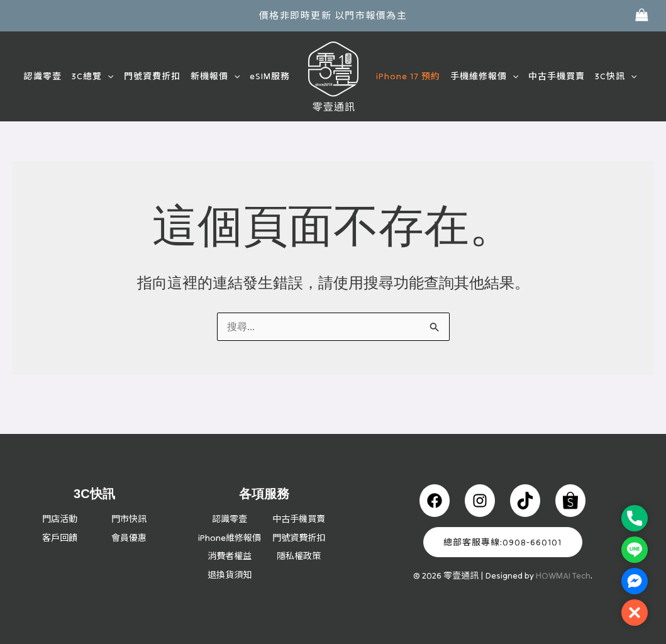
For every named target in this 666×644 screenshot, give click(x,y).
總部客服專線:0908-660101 (502, 523)
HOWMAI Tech (563, 557)
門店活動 (60, 499)
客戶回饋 (60, 518)
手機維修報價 (482, 76)
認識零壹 (49, 76)
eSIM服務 (271, 76)
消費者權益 (230, 555)
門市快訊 (129, 499)
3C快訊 (611, 76)
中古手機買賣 (553, 76)
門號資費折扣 (155, 76)
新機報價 (217, 76)
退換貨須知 (230, 574)
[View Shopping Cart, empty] (641, 15)
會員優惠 (129, 518)
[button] (113, 76)
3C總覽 (97, 76)
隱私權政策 (299, 555)
